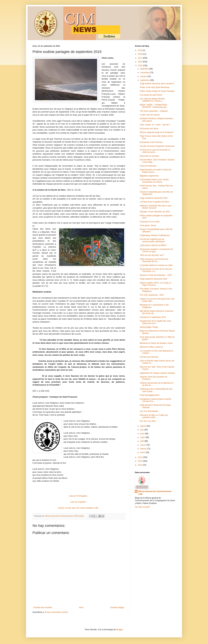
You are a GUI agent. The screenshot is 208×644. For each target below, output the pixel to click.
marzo (143, 445)
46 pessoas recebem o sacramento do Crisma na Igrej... (156, 250)
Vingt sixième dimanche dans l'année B (157, 84)
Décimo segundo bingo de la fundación (157, 132)
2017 (140, 58)
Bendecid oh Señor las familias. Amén (156, 343)
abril (142, 441)
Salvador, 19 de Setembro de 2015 (155, 212)
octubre (144, 76)
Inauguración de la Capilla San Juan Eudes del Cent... (155, 322)
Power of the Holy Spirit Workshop (155, 87)
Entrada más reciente (43, 607)
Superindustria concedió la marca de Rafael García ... (156, 171)
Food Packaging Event (150, 395)
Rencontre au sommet (149, 156)
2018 (140, 54)
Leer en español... (79, 502)
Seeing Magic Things (149, 327)
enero (143, 452)
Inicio (81, 607)
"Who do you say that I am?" (152, 255)
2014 (140, 457)
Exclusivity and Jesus (149, 129)
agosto (143, 426)
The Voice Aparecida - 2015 (152, 295)
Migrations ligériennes (149, 176)
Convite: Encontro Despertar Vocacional (157, 146)
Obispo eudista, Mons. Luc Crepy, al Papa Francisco (155, 284)
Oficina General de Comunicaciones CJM (155, 493)
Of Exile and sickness (149, 357)
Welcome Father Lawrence (151, 347)
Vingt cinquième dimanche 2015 (154, 198)
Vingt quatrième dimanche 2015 (153, 279)
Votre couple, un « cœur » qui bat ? (155, 125)
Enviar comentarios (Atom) (56, 612)
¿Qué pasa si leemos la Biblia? (153, 245)
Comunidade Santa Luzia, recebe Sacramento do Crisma (154, 181)
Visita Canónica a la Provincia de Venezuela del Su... (154, 260)
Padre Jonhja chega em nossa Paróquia (157, 91)
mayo (143, 437)
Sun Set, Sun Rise (148, 421)
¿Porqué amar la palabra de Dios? (155, 202)
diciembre (145, 69)
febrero (144, 449)
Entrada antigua (117, 607)
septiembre (145, 80)
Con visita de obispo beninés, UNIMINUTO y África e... (153, 100)
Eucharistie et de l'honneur (151, 142)
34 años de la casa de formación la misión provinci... (155, 151)
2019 (140, 50)
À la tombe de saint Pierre (151, 95)
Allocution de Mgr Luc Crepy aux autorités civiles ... (154, 416)
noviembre (145, 73)
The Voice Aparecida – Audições (154, 111)
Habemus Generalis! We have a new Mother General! (156, 207)
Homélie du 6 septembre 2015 (153, 317)
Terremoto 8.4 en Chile (150, 222)
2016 (140, 62)
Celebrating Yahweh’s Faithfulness (155, 235)
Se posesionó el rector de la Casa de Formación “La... (156, 270)
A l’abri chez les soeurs (150, 115)
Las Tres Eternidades (149, 411)
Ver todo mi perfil (142, 507)
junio (143, 434)
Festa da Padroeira (148, 166)
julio (142, 430)
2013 (140, 461)
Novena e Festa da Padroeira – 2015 (156, 275)
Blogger (120, 630)
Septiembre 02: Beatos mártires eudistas (157, 373)
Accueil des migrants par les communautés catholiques (152, 240)
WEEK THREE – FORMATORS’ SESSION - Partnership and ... (154, 106)
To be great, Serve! (148, 225)
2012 (140, 465)
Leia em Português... (79, 496)
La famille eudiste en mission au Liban (156, 265)
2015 (140, 66)
